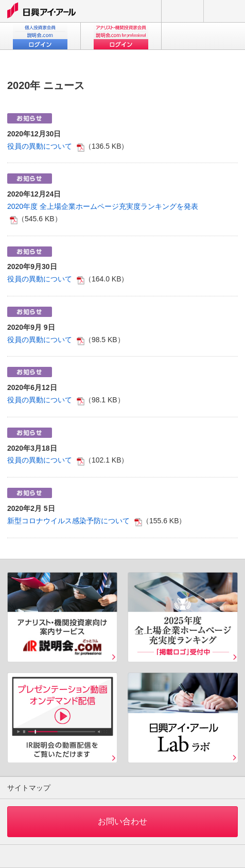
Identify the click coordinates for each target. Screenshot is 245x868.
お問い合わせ (182, 11)
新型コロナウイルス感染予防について (68, 521)
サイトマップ (29, 788)
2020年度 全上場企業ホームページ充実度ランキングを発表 (103, 206)
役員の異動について (40, 146)
